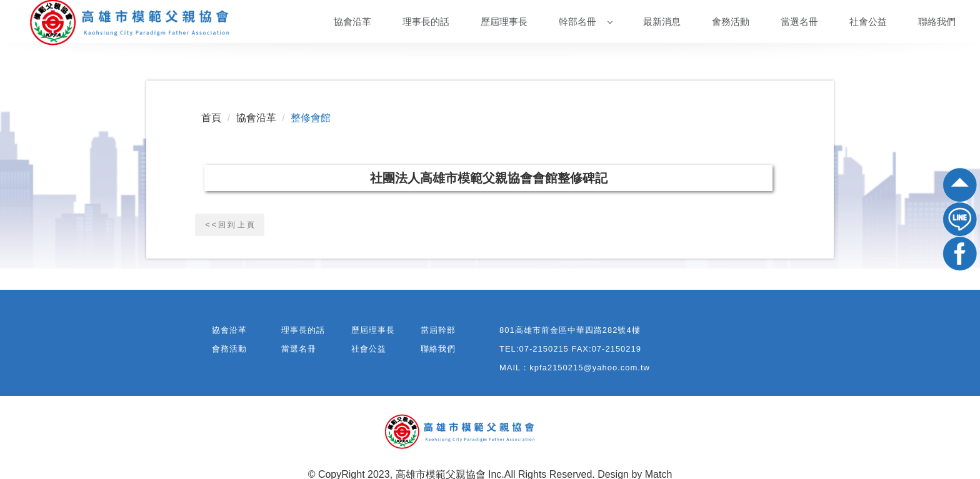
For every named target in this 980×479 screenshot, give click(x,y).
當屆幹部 (438, 330)
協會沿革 (352, 22)
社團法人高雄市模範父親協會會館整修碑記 (489, 178)
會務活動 (731, 22)
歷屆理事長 (504, 22)
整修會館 (311, 118)
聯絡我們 (937, 22)
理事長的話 (426, 22)
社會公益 (868, 22)
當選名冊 (799, 22)
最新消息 (662, 22)
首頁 (211, 118)
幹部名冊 (586, 22)
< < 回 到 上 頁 (230, 225)
